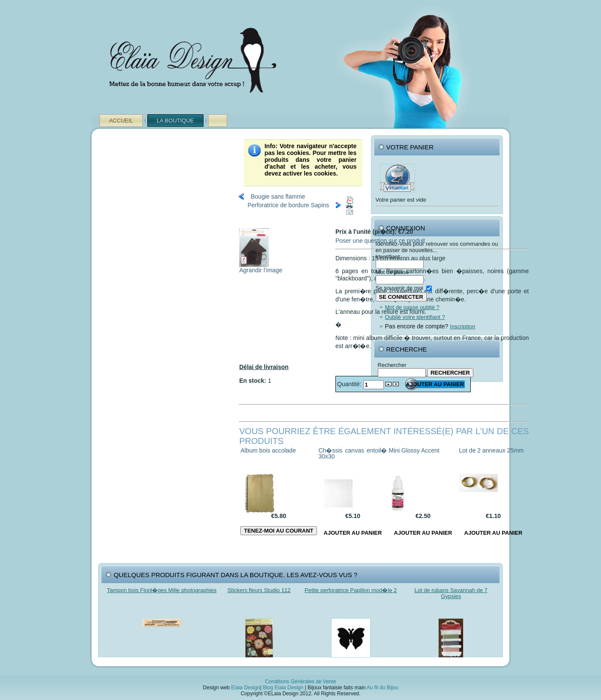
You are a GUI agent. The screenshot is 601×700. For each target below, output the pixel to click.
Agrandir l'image (261, 267)
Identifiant (388, 257)
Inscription (462, 326)
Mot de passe (392, 272)
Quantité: (350, 384)
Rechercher (392, 365)
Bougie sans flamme (278, 197)
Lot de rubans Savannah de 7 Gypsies (451, 593)
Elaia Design (246, 688)
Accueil (121, 121)
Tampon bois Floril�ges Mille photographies (162, 590)
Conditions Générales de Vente (300, 682)
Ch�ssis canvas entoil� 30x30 (353, 453)
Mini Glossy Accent (414, 450)
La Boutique (175, 121)
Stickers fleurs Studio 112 (259, 590)
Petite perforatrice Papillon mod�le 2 (351, 590)
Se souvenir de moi (399, 288)
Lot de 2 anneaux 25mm (492, 450)
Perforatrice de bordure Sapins (289, 205)
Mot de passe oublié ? (412, 307)
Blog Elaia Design (283, 688)
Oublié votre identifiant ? (415, 317)
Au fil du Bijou (382, 688)
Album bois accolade (268, 450)
